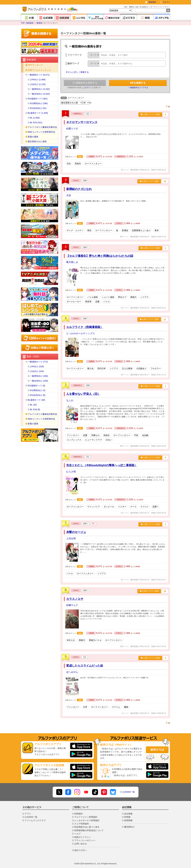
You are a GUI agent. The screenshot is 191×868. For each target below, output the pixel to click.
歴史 (89, 230)
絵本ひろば (157, 750)
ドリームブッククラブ (35, 820)
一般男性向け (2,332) (40, 89)
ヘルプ (77, 834)
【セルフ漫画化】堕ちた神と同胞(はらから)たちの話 (100, 256)
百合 (69, 164)
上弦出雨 (71, 538)
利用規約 (78, 814)
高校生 (78, 164)
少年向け (76, 180)
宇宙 (136, 435)
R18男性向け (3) (38, 390)
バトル (107, 302)
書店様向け (129, 827)
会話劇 (145, 435)
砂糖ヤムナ (72, 605)
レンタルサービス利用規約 (87, 820)
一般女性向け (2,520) (40, 94)
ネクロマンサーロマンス (82, 122)
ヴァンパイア (94, 507)
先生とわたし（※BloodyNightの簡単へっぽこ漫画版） (102, 465)
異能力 (133, 297)
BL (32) (33, 405)
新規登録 (152, 2)
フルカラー (156, 368)
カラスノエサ (75, 599)
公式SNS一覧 (129, 792)
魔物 (126, 707)
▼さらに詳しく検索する (77, 72)
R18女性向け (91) (38, 108)
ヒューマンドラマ (94, 440)
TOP (23, 23)
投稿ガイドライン (83, 837)
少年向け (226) (37, 366)
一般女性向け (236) (39, 381)
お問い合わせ (81, 844)
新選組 (125, 230)
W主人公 (71, 640)
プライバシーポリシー (85, 840)
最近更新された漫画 (37, 141)
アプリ (28, 814)
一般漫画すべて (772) (38, 362)
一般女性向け (77, 385)
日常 (85, 707)
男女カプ (122, 297)
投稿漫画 (30, 23)
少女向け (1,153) (38, 84)
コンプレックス (74, 440)
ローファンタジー (93, 164)
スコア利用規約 (82, 824)
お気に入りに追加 (150, 114)
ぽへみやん (72, 672)
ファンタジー (73, 435)
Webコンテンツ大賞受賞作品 (41, 132)
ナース (133, 507)
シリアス (144, 297)
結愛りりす (72, 129)
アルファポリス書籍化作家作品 (42, 127)
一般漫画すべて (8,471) (39, 75)
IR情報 (127, 817)
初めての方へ (81, 850)
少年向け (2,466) (38, 80)
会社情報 (128, 814)
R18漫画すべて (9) (36, 386)
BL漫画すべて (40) (36, 400)
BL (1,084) (35, 118)
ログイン (167, 2)
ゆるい (109, 440)
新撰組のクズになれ (79, 189)
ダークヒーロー (74, 302)
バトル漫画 (93, 297)
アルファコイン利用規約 (86, 817)
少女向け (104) (37, 371)
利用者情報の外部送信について (89, 830)
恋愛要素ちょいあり (141, 230)
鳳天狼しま (72, 262)
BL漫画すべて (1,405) (38, 113)
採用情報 (128, 820)
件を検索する (138, 83)
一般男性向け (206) (39, 376)
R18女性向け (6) (38, 395)
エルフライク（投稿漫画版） (85, 327)
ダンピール (109, 507)
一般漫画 (38, 23)
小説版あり (141, 368)
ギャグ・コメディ (75, 230)
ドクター (122, 507)
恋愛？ (156, 507)
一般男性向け (77, 114)
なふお (70, 400)
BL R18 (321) (36, 123)
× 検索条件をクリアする (138, 88)
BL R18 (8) (35, 409)
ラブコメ (144, 507)
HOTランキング (35, 65)
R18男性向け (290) (39, 103)
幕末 (157, 230)
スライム (116, 707)
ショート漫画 (108, 297)
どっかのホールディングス (81, 333)
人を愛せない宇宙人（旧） (83, 394)
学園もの (95, 435)
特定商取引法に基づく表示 (87, 827)
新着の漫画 (33, 137)
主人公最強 (127, 368)
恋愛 (97, 302)
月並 (69, 195)
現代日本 (102, 368)
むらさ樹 (71, 472)
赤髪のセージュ (76, 532)
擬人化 (90, 368)
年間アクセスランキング (39, 70)
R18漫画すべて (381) (38, 99)
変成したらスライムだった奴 (85, 666)
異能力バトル (95, 640)
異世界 (88, 302)
